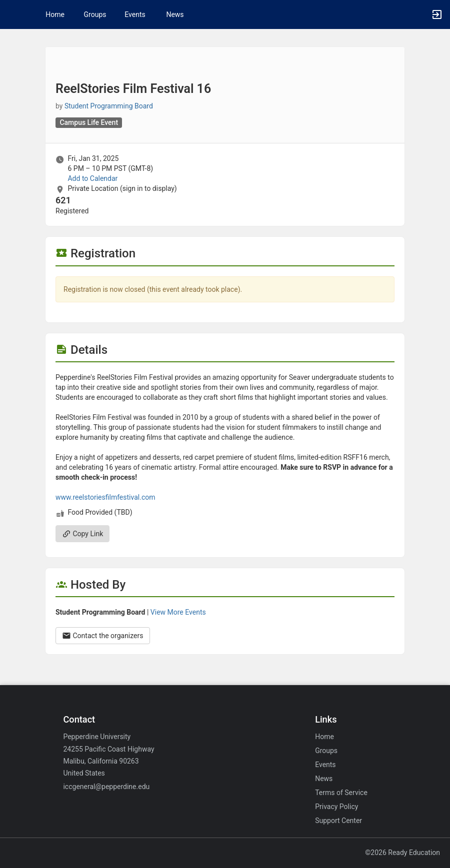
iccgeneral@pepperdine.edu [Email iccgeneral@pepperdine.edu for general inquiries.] (106, 787)
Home (324, 737)
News (175, 14)
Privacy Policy (336, 807)
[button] (12, 14)
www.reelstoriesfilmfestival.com (105, 497)
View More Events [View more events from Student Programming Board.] (178, 612)
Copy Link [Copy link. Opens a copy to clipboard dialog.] (82, 534)
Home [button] (55, 14)
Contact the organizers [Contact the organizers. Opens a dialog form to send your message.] (103, 636)
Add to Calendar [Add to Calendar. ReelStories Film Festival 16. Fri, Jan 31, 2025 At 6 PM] (92, 178)
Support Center (338, 821)
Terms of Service (341, 793)
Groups (95, 14)
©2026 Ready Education (402, 853)
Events (135, 14)
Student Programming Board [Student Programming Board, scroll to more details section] (109, 106)
